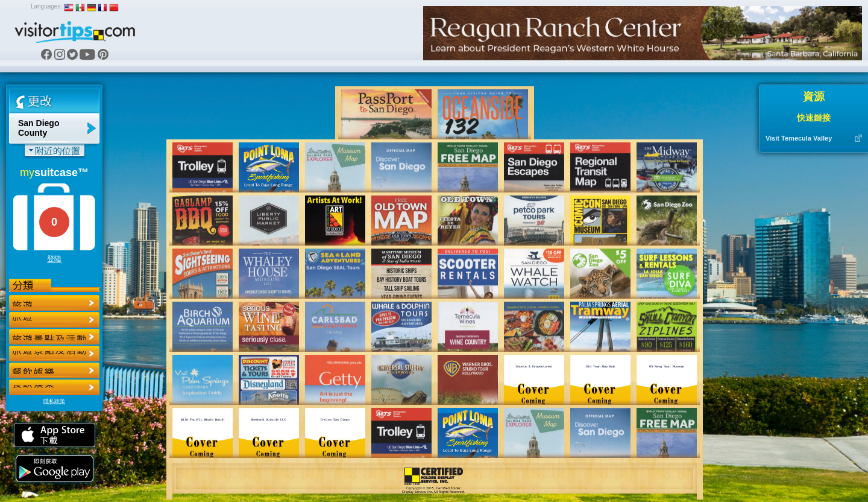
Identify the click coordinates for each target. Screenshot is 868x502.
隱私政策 (54, 401)
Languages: (46, 6)
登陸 (54, 259)
